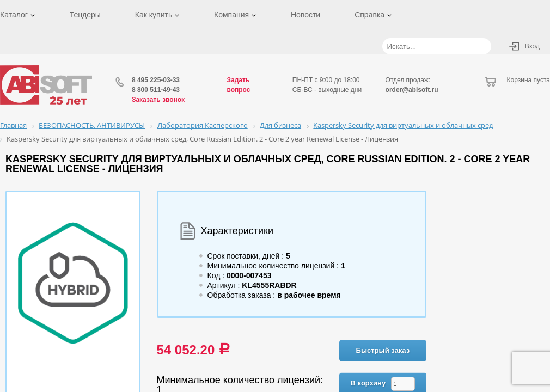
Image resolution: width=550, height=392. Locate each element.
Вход (532, 46)
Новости (305, 15)
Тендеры (85, 15)
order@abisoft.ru (412, 90)
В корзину (368, 383)
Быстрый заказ (383, 350)
